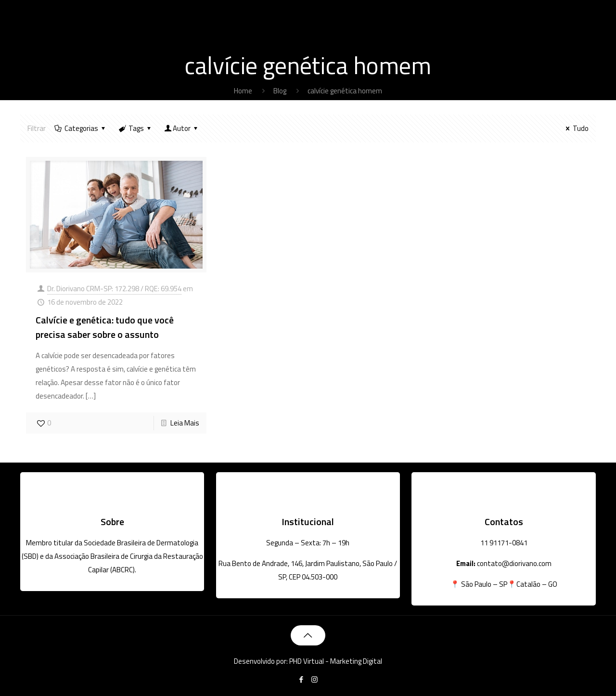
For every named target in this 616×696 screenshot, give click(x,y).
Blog (280, 91)
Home (243, 91)
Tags (135, 128)
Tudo (576, 128)
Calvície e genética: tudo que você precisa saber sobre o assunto (105, 327)
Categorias (81, 128)
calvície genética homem (345, 91)
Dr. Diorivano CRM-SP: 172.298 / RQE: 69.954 (114, 289)
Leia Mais (185, 423)
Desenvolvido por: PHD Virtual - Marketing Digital (308, 661)
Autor (182, 128)
